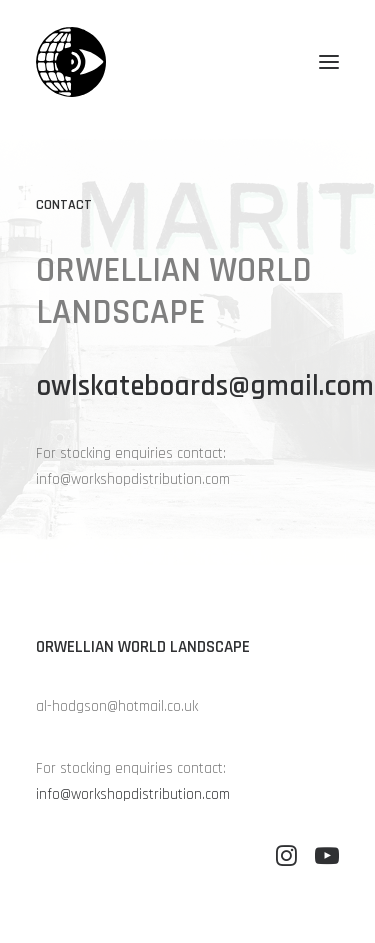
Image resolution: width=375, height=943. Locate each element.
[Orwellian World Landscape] (71, 62)
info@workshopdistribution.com (133, 794)
